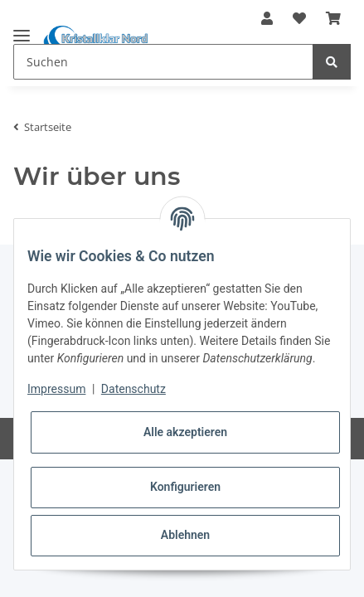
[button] (267, 18)
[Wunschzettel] (299, 18)
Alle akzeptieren (185, 432)
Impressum (56, 389)
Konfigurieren (185, 487)
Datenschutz (133, 389)
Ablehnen (185, 535)
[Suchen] (163, 62)
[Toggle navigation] (22, 29)
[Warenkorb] (333, 18)
